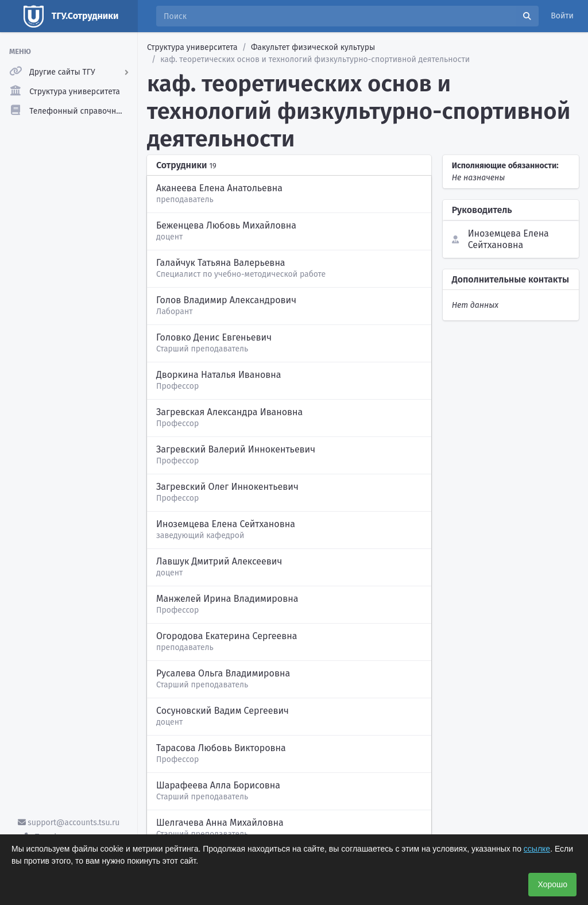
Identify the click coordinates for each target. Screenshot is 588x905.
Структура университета (192, 47)
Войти (562, 16)
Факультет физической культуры (313, 47)
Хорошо (552, 884)
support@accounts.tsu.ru (69, 823)
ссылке (537, 849)
